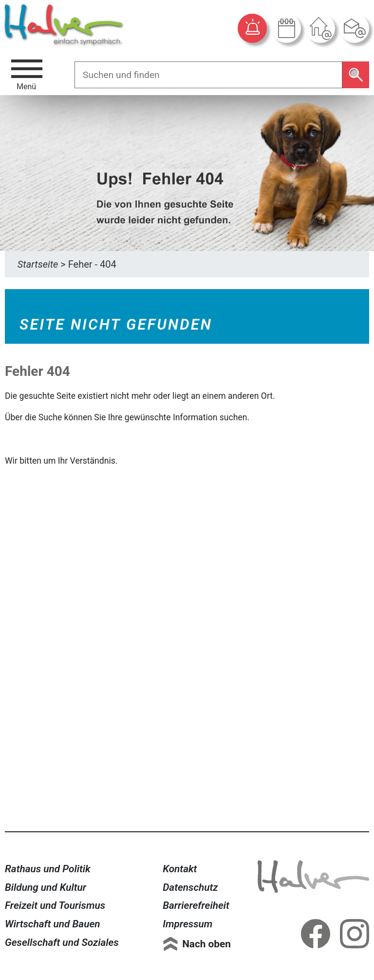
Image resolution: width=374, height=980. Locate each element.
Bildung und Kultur (46, 887)
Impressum (187, 924)
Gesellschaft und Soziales (62, 942)
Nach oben (206, 944)
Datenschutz (190, 887)
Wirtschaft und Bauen (53, 924)
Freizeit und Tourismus (55, 905)
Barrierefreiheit (196, 905)
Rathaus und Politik (48, 869)
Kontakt (180, 869)
